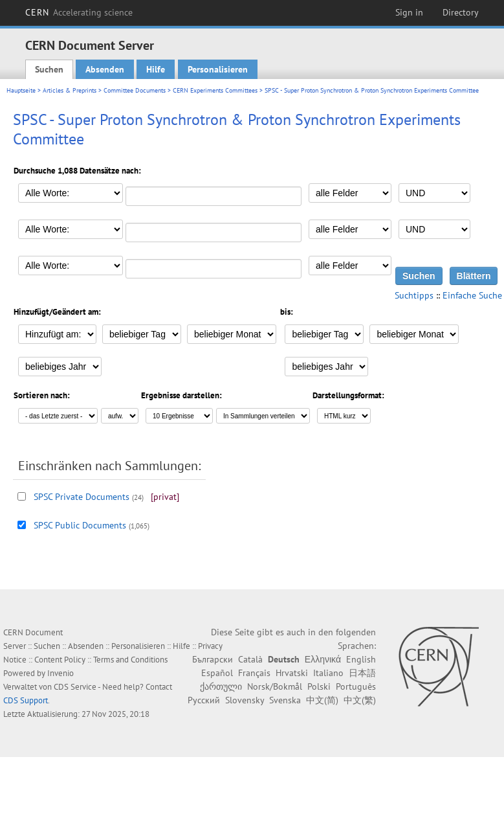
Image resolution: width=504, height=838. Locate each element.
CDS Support (26, 700)
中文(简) (322, 700)
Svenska (285, 700)
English (361, 659)
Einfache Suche (472, 295)
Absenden (105, 69)
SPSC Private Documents (82, 497)
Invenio (60, 673)
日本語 (362, 673)
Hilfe (156, 69)
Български (213, 659)
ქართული (221, 686)
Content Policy (60, 660)
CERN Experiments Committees (215, 90)
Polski (319, 686)
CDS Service (75, 687)
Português (356, 686)
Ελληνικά (323, 659)
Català (250, 659)
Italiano (328, 673)
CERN (79, 12)
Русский (204, 700)
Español (217, 673)
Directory (461, 12)
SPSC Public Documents (80, 525)
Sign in (409, 12)
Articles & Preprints (70, 90)
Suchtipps (414, 295)
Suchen (49, 69)
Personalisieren (218, 69)
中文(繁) (360, 700)
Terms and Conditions (130, 660)
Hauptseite (21, 90)
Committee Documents (135, 90)
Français (254, 673)
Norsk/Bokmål (275, 686)
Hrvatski (292, 673)
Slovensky (245, 700)
